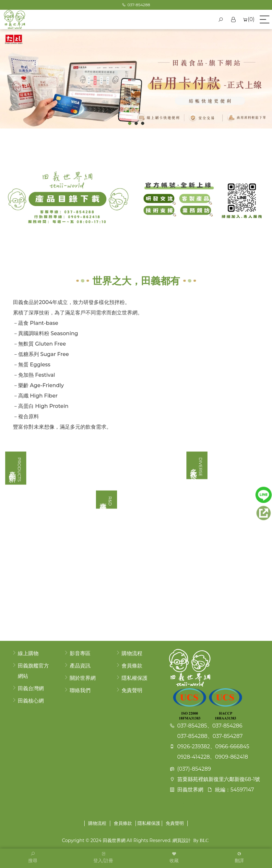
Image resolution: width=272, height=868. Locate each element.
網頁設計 (182, 840)
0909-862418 (231, 757)
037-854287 (228, 736)
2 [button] (136, 123)
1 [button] (130, 123)
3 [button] (143, 123)
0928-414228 (194, 757)
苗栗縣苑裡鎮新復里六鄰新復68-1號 (219, 779)
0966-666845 (232, 746)
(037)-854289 (194, 769)
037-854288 (192, 736)
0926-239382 (194, 746)
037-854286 (227, 726)
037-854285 (192, 726)
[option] (136, 79)
